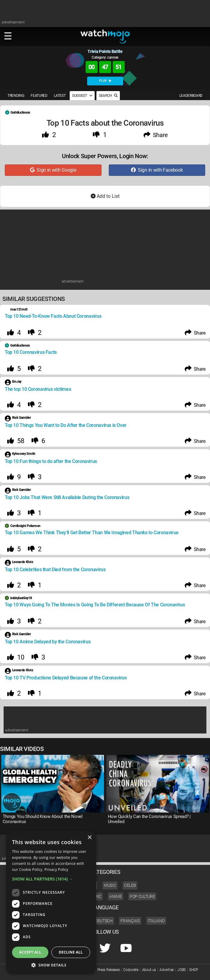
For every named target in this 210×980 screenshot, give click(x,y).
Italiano (156, 921)
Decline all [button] (71, 952)
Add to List (105, 196)
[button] (51, 879)
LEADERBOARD (191, 96)
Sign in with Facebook (157, 170)
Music (110, 885)
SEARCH (108, 96)
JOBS (181, 970)
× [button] (89, 838)
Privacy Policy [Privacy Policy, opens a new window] (56, 870)
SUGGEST (82, 96)
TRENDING (16, 96)
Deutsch (104, 921)
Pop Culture (142, 896)
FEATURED (39, 96)
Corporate (131, 970)
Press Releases (109, 970)
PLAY (105, 81)
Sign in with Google (53, 170)
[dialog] (51, 903)
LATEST (60, 96)
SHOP (194, 970)
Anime (116, 896)
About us (149, 970)
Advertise (167, 970)
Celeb (130, 885)
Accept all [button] (30, 952)
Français (130, 921)
